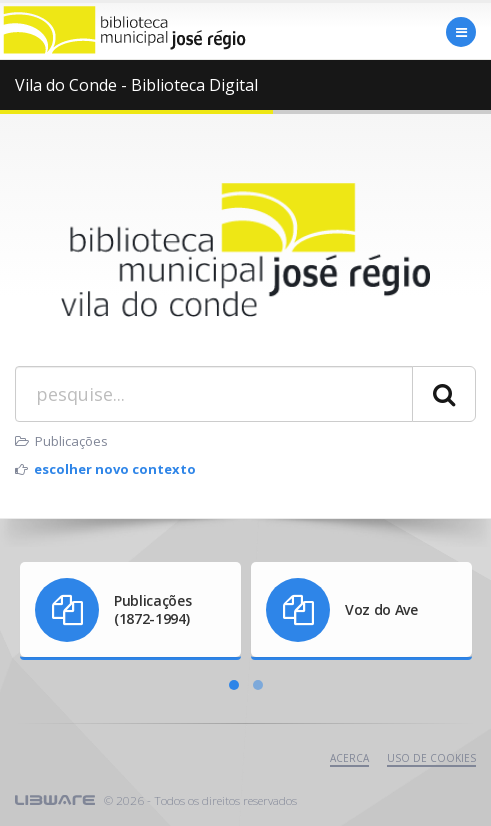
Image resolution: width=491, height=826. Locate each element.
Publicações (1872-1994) (152, 609)
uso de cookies (431, 758)
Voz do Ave (381, 609)
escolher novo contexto (115, 469)
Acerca (349, 758)
